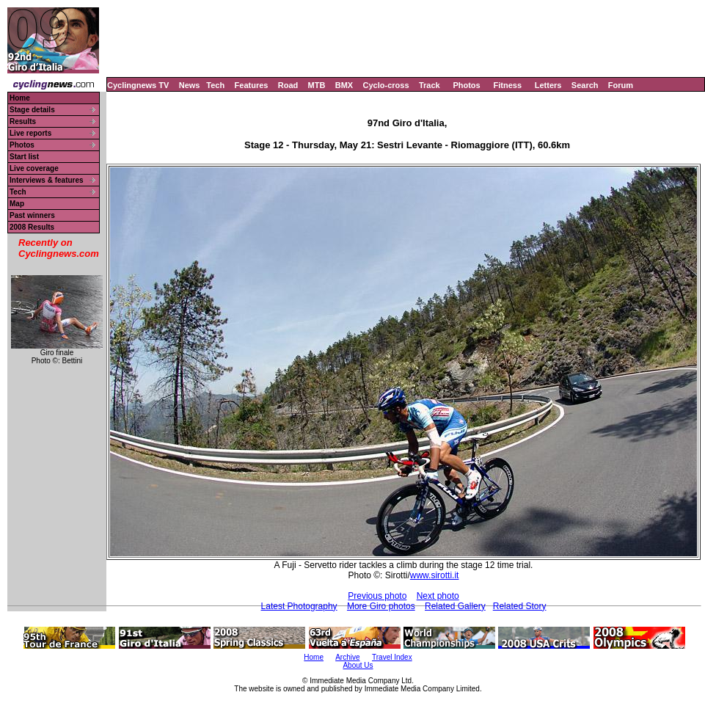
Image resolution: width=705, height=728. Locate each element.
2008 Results (32, 227)
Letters (548, 85)
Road (288, 85)
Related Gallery (455, 606)
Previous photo (377, 596)
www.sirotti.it (435, 575)
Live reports (30, 133)
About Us (358, 665)
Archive (347, 657)
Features (252, 85)
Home (20, 98)
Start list (24, 157)
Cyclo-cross (386, 85)
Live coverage (34, 168)
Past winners (32, 215)
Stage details (32, 110)
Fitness (507, 85)
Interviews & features (47, 180)
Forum (621, 85)
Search (585, 85)
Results (23, 121)
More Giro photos (381, 606)
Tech (215, 85)
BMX (344, 85)
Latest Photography (299, 606)
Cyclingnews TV (138, 85)
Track (430, 85)
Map (17, 204)
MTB (317, 85)
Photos (466, 85)
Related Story (520, 606)
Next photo (438, 596)
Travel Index (392, 657)
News (190, 85)
